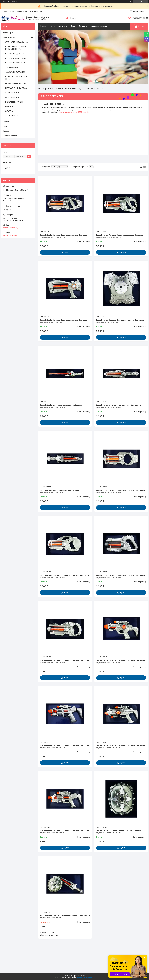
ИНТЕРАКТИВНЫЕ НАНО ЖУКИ (16, 88)
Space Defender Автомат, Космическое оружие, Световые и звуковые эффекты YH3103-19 (64, 236)
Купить (67, 252)
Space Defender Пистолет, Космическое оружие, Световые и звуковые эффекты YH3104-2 (121, 747)
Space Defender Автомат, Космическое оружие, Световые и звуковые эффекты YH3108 (64, 321)
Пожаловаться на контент (86, 978)
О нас (73, 26)
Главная (44, 26)
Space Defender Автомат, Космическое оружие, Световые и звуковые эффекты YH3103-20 (120, 236)
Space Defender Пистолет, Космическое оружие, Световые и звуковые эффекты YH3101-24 (65, 662)
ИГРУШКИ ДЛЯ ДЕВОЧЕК (14, 54)
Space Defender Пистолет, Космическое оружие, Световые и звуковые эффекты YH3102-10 (121, 662)
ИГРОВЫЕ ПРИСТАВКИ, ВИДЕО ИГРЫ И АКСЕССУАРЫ (16, 48)
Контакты (83, 26)
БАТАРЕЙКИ (9, 111)
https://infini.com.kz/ (11, 228)
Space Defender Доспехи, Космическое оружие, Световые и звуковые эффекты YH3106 (120, 321)
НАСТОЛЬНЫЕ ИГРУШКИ (14, 102)
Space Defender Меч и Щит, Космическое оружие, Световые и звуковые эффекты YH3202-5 (65, 917)
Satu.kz (85, 976)
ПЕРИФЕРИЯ (9, 107)
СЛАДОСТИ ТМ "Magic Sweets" (17, 42)
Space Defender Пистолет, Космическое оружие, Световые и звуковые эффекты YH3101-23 (121, 576)
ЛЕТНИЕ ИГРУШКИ (12, 93)
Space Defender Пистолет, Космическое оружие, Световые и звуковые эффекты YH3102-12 (65, 747)
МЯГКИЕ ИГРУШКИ (12, 97)
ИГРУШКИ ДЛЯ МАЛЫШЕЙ (15, 63)
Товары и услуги (58, 26)
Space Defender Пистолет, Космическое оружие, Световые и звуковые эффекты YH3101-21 (121, 491)
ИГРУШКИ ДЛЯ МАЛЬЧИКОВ (67, 89)
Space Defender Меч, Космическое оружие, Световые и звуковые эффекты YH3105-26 (118, 406)
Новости (6, 122)
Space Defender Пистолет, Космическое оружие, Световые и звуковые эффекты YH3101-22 (65, 576)
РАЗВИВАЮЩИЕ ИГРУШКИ (15, 72)
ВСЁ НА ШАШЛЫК (11, 116)
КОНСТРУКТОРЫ (11, 67)
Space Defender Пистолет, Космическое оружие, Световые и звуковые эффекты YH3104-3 (65, 832)
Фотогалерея (8, 33)
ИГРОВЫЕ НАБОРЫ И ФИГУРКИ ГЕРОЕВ (16, 78)
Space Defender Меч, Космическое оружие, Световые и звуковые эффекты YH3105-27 (62, 491)
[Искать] (67, 18)
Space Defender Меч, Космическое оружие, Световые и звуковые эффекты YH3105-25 (62, 406)
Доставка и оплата (99, 26)
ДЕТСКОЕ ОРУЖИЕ (87, 89)
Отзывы (6, 131)
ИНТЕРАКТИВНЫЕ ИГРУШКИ (15, 84)
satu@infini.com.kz (10, 235)
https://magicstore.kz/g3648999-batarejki (73, 112)
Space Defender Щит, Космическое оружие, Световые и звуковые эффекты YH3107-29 (119, 832)
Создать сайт (6, 2)
